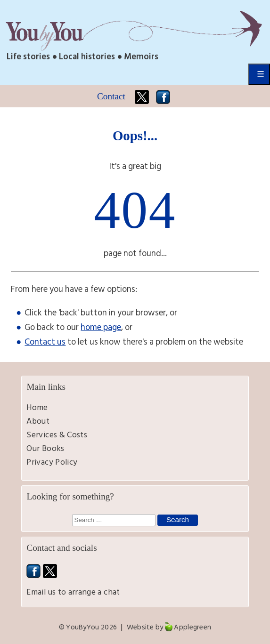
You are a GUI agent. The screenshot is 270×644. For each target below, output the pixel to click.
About (38, 421)
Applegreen (192, 627)
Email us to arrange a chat (73, 592)
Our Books (45, 448)
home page (101, 327)
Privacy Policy (52, 462)
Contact (111, 96)
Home (37, 407)
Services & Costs (57, 435)
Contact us (45, 342)
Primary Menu (259, 74)
